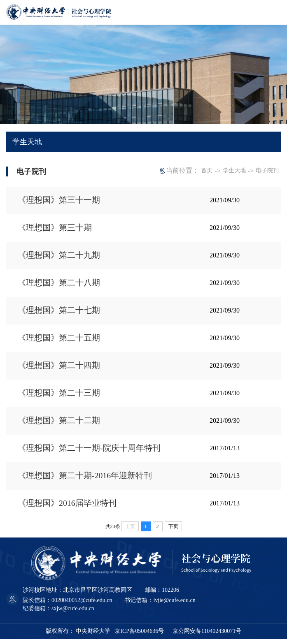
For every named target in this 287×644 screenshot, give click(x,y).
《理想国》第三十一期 (59, 200)
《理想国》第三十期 (55, 228)
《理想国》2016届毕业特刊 (67, 508)
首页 (207, 170)
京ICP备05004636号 (139, 636)
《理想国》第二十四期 (59, 368)
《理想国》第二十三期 (59, 396)
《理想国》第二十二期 (59, 424)
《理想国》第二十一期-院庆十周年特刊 (89, 452)
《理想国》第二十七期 (59, 312)
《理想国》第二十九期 (59, 256)
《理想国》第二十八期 (59, 284)
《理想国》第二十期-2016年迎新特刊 (85, 480)
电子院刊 (267, 170)
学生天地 (234, 170)
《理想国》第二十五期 (59, 340)
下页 (173, 531)
